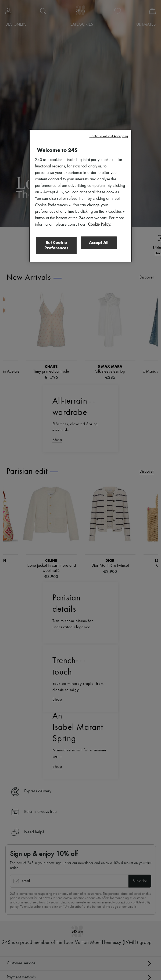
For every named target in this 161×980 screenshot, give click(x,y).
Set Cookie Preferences (56, 245)
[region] (80, 196)
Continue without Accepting (109, 136)
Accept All (99, 242)
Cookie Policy (99, 225)
